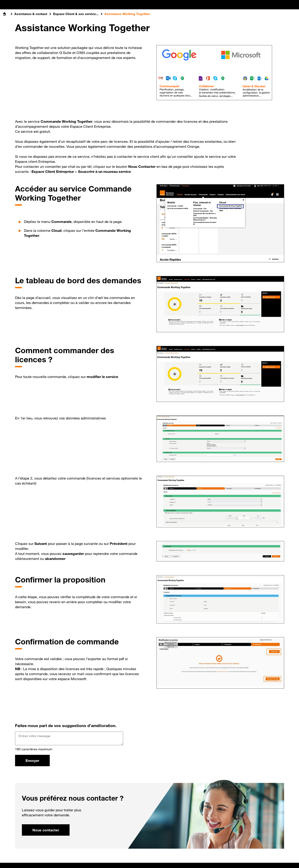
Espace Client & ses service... (76, 14)
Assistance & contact (31, 14)
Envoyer (32, 761)
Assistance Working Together (127, 14)
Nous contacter (46, 830)
